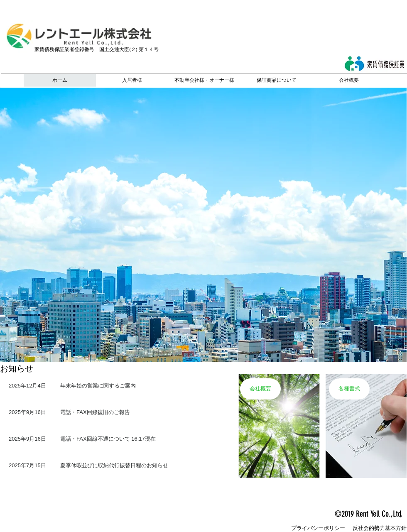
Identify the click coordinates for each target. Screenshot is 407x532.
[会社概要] (260, 389)
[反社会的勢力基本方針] (380, 528)
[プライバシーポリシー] (318, 528)
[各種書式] (349, 389)
